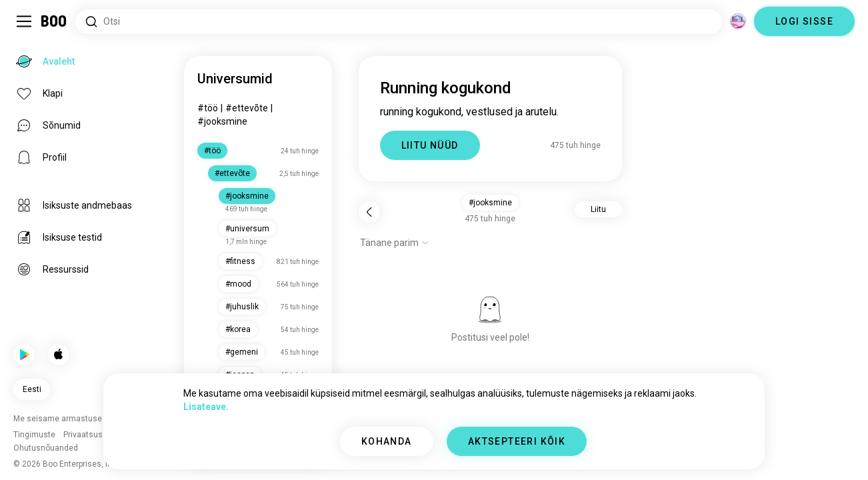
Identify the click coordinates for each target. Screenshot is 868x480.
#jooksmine (222, 121)
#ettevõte (247, 108)
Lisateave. (206, 407)
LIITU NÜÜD (430, 145)
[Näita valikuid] (395, 243)
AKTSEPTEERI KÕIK (517, 441)
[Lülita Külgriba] (24, 21)
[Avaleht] (54, 21)
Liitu (598, 209)
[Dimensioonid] (738, 21)
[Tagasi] (369, 212)
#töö (208, 108)
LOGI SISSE (804, 21)
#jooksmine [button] (490, 203)
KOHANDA (387, 441)
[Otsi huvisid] (399, 22)
